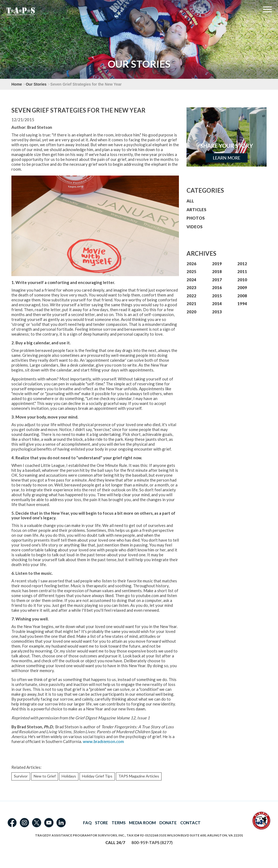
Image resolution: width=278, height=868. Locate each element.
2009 (242, 288)
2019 (217, 264)
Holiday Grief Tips (97, 776)
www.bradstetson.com (103, 741)
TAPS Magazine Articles (139, 776)
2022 (191, 296)
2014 (217, 304)
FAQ (87, 823)
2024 (191, 280)
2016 (217, 288)
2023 (191, 288)
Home (17, 84)
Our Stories (36, 84)
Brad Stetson (40, 127)
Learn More (227, 158)
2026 (191, 264)
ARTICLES (196, 210)
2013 (217, 312)
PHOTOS (196, 218)
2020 (191, 312)
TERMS (119, 823)
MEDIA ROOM (142, 823)
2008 (242, 296)
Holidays (69, 776)
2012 (242, 264)
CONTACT (190, 823)
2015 (217, 296)
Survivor (21, 776)
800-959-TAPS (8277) (152, 842)
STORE (102, 823)
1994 (242, 304)
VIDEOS (195, 227)
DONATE (168, 823)
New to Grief (45, 776)
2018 (217, 271)
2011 (242, 271)
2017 (217, 280)
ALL (190, 201)
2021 (191, 304)
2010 (242, 280)
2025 (191, 271)
